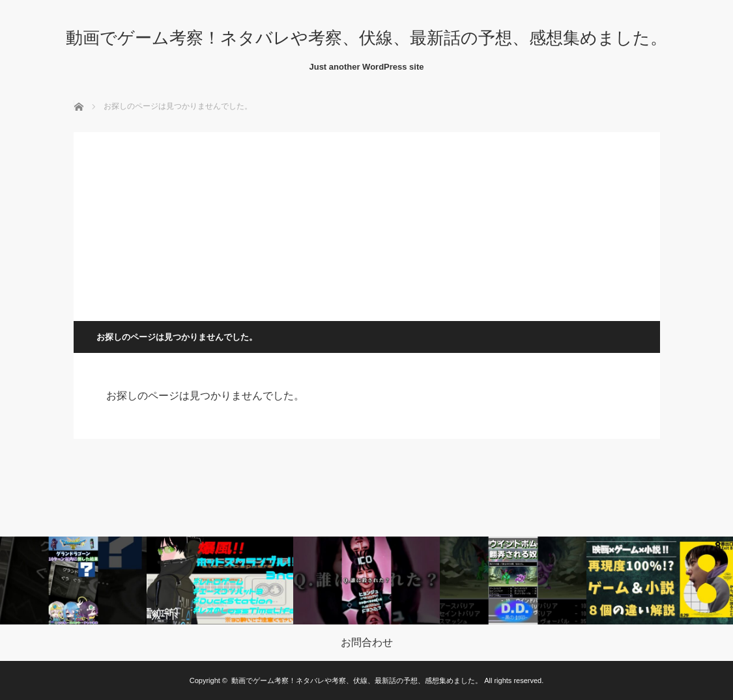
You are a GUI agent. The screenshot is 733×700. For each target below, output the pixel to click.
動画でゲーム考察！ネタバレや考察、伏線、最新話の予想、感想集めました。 (366, 38)
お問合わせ (367, 643)
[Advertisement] (367, 223)
